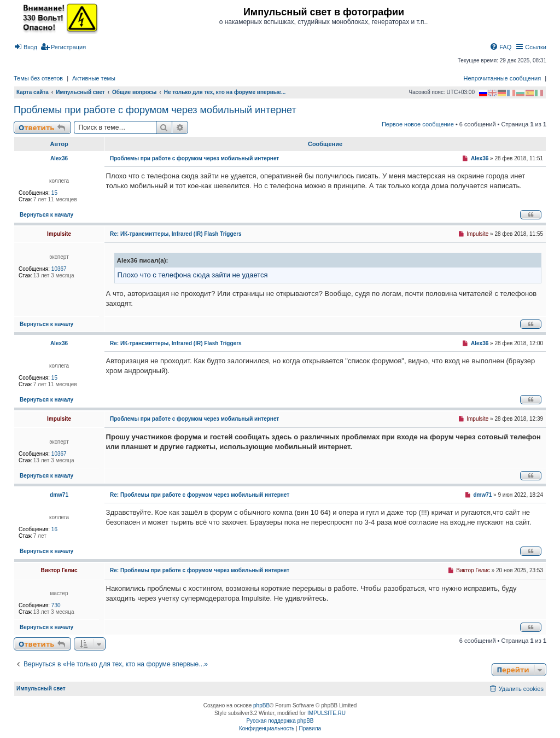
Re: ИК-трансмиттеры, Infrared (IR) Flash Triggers (176, 234)
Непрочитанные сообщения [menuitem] (503, 78)
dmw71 (59, 495)
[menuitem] (25, 47)
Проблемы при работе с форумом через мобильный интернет (155, 110)
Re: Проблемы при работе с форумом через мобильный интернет (200, 495)
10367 (59, 269)
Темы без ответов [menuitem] (38, 78)
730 (56, 605)
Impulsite (59, 234)
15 (54, 193)
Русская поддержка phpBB (280, 721)
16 (54, 529)
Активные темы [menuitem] (94, 78)
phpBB (261, 705)
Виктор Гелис (59, 570)
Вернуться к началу (46, 215)
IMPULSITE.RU (326, 713)
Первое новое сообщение (418, 124)
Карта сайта (33, 92)
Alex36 (59, 158)
